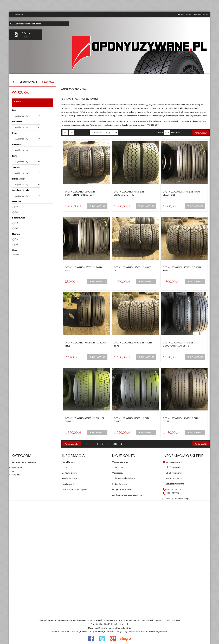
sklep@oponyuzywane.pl (178, 498)
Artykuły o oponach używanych (76, 489)
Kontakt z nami (68, 462)
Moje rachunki (119, 467)
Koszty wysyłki (68, 484)
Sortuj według (81, 132)
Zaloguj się (18, 14)
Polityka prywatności (121, 489)
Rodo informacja (120, 484)
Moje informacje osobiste (123, 478)
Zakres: (15, 255)
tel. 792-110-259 (184, 15)
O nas (64, 467)
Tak (17, 212)
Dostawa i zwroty (69, 473)
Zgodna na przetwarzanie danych (127, 495)
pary (14, 471)
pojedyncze (17, 467)
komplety (16, 475)
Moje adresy (118, 473)
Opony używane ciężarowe (24, 462)
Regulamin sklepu (70, 478)
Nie (17, 207)
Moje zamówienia (120, 462)
